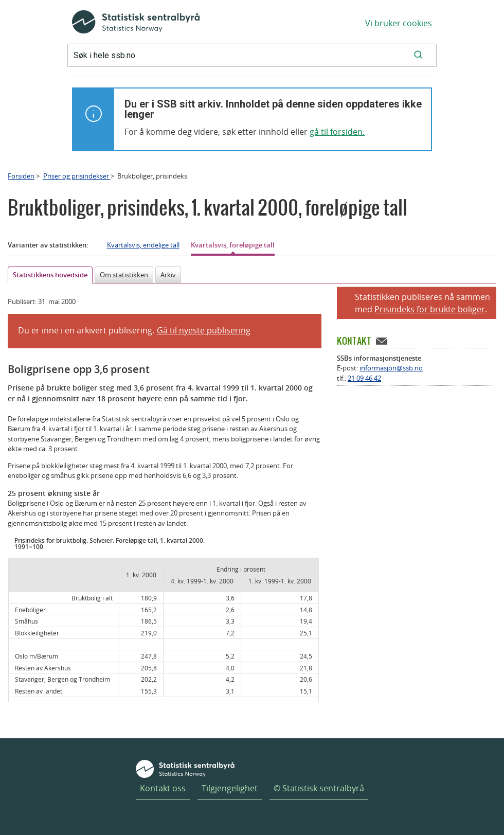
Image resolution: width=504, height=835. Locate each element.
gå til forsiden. (337, 132)
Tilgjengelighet (230, 788)
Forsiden (21, 176)
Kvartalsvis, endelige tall (143, 245)
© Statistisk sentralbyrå (319, 788)
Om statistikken (124, 275)
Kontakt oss (163, 788)
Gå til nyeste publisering (204, 330)
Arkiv (168, 275)
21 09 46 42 (364, 378)
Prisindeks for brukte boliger (430, 309)
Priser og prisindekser (77, 176)
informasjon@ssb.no (391, 368)
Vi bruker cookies (399, 23)
